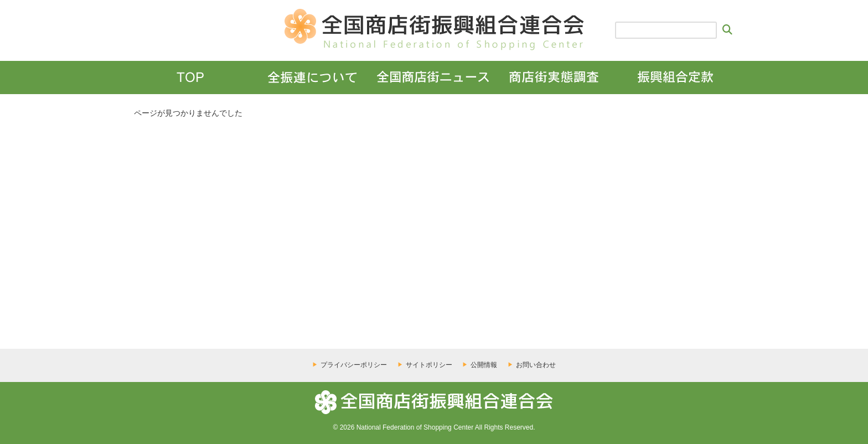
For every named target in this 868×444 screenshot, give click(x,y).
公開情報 (484, 365)
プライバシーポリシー (354, 365)
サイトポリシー (429, 365)
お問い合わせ (536, 365)
